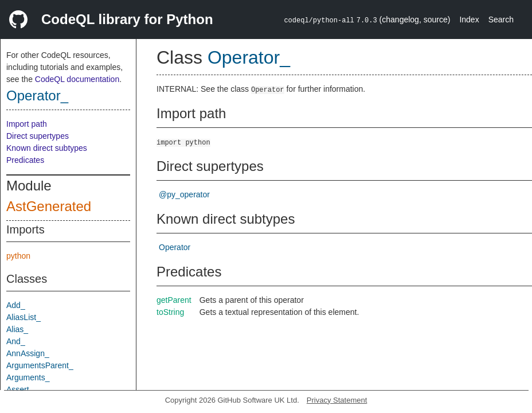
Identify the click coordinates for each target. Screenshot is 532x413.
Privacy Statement (337, 400)
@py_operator (184, 194)
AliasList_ (24, 317)
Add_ (16, 305)
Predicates (25, 160)
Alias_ (17, 329)
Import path (27, 124)
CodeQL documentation (77, 79)
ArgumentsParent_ (40, 365)
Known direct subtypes (47, 148)
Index (469, 20)
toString (170, 312)
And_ (16, 341)
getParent (174, 300)
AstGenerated (49, 206)
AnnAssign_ (28, 353)
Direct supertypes (38, 136)
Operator (175, 247)
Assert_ (20, 389)
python (18, 256)
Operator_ (37, 96)
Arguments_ (28, 377)
